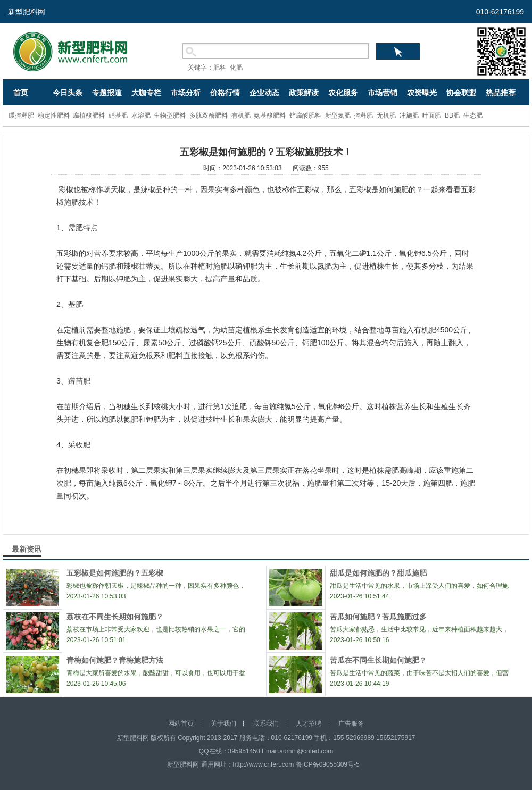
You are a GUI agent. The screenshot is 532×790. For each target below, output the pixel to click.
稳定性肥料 (54, 115)
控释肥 (363, 115)
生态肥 (473, 115)
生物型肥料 (170, 115)
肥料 (220, 68)
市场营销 (383, 93)
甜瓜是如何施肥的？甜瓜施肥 (378, 573)
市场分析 (186, 93)
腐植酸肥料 (89, 115)
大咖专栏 (146, 93)
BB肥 (452, 115)
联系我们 (266, 724)
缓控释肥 (21, 115)
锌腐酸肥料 (305, 115)
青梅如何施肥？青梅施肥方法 (115, 660)
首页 (21, 93)
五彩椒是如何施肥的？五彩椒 (115, 573)
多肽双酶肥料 (209, 115)
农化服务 (343, 93)
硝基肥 (118, 115)
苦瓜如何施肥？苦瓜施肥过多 (378, 617)
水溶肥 (141, 115)
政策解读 (304, 93)
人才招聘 (309, 724)
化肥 (236, 68)
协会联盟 (461, 93)
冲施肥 (409, 115)
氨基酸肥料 (270, 115)
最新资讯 (27, 549)
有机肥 (241, 115)
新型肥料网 (27, 12)
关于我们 (223, 724)
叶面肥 (431, 115)
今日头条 (68, 93)
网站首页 (181, 724)
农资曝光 (422, 93)
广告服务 (351, 724)
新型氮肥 (338, 115)
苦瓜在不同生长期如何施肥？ (378, 660)
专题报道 (107, 93)
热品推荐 (501, 93)
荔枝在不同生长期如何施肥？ (115, 617)
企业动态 (264, 93)
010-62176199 (500, 12)
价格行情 (225, 93)
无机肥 (386, 115)
